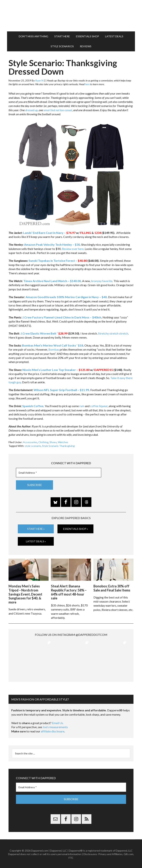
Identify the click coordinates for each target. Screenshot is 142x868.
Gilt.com (128, 853)
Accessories (30, 442)
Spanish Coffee (33, 406)
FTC (71, 857)
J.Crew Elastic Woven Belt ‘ (39, 333)
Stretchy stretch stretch (113, 333)
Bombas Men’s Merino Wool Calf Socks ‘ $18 (53, 345)
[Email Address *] (59, 473)
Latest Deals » (36, 541)
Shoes (53, 442)
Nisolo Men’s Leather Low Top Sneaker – (56, 370)
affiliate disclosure (53, 730)
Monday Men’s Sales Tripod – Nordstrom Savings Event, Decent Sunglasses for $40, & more (25, 593)
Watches (63, 442)
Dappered (71, 16)
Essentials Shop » (76, 529)
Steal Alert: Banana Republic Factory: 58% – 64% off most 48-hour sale (69, 591)
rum (82, 406)
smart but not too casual (58, 110)
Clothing (43, 442)
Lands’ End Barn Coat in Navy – (49, 233)
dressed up (31, 110)
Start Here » (36, 529)
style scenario (33, 446)
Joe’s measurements (55, 726)
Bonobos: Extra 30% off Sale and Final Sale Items (112, 587)
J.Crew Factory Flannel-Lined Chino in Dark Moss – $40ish (62, 317)
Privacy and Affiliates (110, 853)
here (87, 84)
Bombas (54, 349)
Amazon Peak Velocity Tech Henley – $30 (52, 244)
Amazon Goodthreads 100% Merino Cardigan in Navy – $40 (66, 297)
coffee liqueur (99, 406)
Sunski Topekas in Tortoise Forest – (58, 261)
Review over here (73, 249)
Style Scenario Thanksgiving (58, 446)
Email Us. (58, 722)
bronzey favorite (102, 281)
